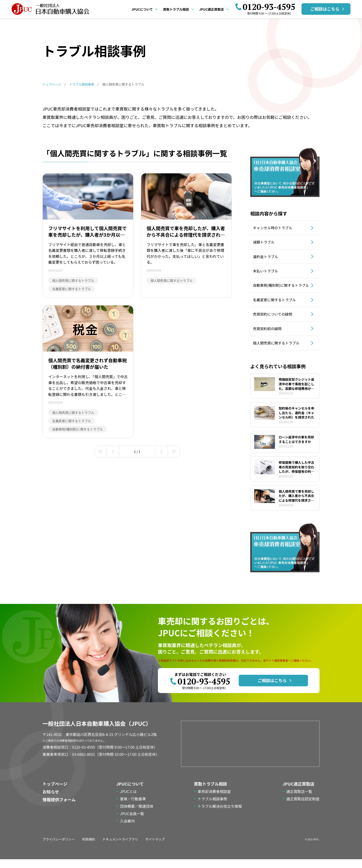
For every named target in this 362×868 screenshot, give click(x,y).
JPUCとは (128, 800)
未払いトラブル (267, 273)
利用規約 (89, 848)
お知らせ (51, 800)
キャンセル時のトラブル (274, 228)
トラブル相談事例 (212, 808)
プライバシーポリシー (59, 848)
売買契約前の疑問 (269, 337)
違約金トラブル (267, 258)
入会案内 (127, 830)
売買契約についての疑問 (274, 322)
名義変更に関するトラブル (276, 307)
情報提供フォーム (59, 808)
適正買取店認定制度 (303, 808)
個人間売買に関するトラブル (278, 352)
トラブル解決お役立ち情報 (220, 815)
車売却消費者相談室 (214, 800)
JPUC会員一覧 (132, 822)
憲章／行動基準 (133, 808)
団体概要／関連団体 (137, 815)
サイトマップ (155, 848)
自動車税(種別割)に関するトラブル (281, 290)
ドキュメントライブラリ (120, 848)
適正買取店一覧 (299, 800)
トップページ (55, 793)
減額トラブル (265, 243)
